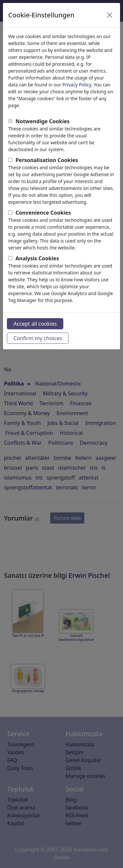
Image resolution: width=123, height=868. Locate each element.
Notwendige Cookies (42, 121)
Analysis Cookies (37, 258)
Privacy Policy (77, 85)
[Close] (110, 15)
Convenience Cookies (43, 213)
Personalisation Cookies (47, 160)
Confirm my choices (38, 338)
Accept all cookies (35, 324)
